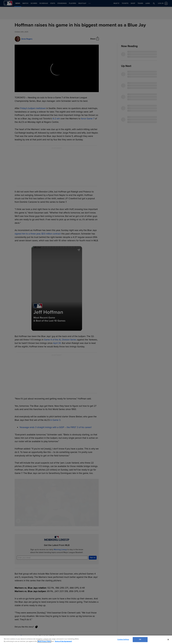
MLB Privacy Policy (44, 641)
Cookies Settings (123, 639)
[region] (86, 640)
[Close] (168, 639)
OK (140, 639)
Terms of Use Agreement (63, 641)
